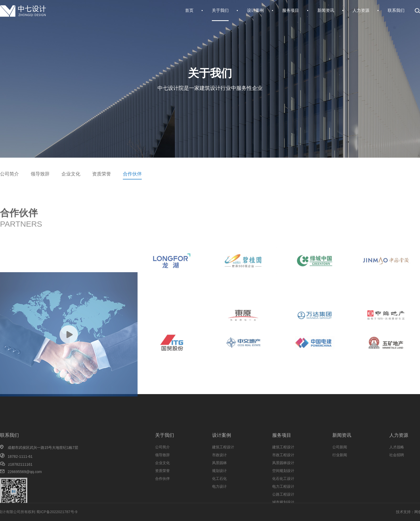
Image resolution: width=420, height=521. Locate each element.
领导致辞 (40, 174)
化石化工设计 (283, 499)
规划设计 (219, 491)
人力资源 (361, 10)
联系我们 (396, 10)
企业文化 (71, 174)
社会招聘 (397, 475)
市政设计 (219, 475)
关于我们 (220, 10)
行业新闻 (340, 475)
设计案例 (255, 10)
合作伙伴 (132, 174)
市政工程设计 (283, 475)
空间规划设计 (283, 491)
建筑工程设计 (223, 467)
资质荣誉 (102, 174)
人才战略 (397, 467)
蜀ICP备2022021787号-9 (31, 512)
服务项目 (291, 10)
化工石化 (219, 499)
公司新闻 (340, 467)
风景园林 (219, 483)
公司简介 (9, 174)
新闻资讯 (326, 10)
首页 (189, 10)
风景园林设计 (283, 483)
